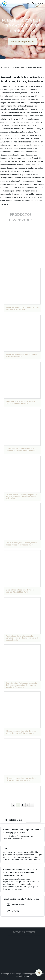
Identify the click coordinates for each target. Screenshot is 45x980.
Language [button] (40, 4)
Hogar (7, 67)
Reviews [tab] (13, 911)
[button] (28, 4)
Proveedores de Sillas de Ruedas (28, 67)
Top (39, 973)
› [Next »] (32, 805)
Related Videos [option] (16, 905)
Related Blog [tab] (13, 820)
